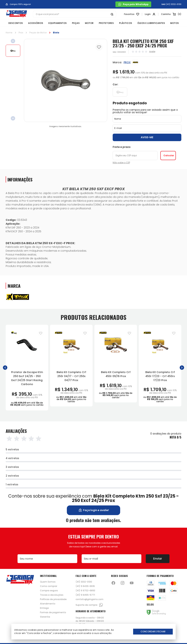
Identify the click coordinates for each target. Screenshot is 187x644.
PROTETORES (106, 23)
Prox (21, 33)
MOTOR (89, 23)
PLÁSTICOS (126, 23)
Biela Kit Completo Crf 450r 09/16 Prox (116, 374)
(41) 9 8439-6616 (85, 586)
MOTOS (174, 23)
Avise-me (147, 137)
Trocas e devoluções (52, 595)
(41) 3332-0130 (174, 4)
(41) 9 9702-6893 (85, 591)
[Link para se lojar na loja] (150, 14)
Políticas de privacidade (53, 599)
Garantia (45, 617)
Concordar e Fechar (153, 632)
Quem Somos (48, 582)
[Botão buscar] (112, 14)
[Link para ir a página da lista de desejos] (132, 14)
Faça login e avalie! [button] (94, 510)
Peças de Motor (38, 33)
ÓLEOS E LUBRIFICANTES (151, 23)
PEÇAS (76, 23)
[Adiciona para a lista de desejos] (41, 333)
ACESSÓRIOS (36, 23)
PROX (127, 62)
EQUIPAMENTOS (58, 23)
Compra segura (49, 591)
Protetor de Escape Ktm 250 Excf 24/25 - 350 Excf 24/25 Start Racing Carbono (27, 378)
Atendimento (48, 604)
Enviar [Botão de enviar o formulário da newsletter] (158, 559)
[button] (5, 368)
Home (9, 33)
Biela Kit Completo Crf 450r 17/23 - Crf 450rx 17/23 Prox (160, 376)
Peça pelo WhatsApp (133, 4)
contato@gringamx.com (89, 599)
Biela (56, 33)
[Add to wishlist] (99, 47)
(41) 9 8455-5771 (85, 595)
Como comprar (49, 586)
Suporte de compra (89, 605)
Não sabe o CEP (121, 163)
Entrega (44, 608)
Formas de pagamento (53, 612)
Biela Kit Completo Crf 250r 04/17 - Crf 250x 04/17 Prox (71, 376)
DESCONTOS (16, 23)
